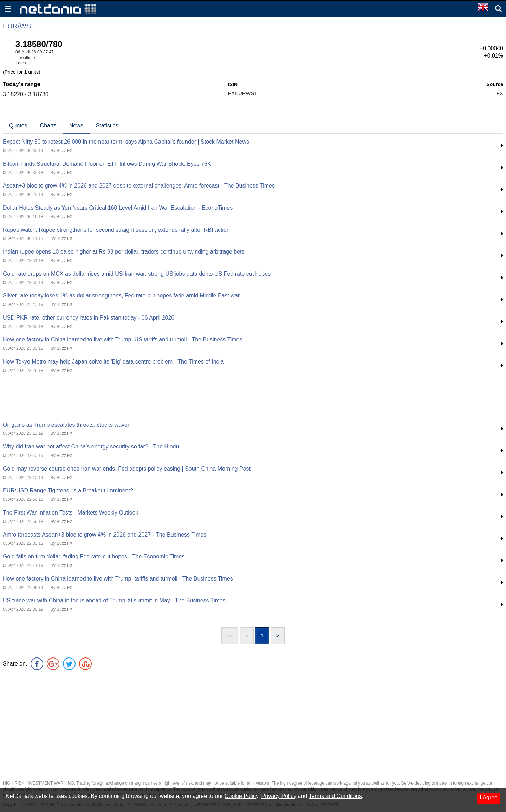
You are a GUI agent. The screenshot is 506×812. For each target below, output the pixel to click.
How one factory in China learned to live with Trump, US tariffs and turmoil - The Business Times (122, 339)
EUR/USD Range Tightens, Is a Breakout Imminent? (68, 490)
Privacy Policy (279, 796)
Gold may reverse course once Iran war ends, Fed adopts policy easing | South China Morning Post (127, 469)
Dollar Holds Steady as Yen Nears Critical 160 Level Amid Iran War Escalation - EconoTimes (118, 208)
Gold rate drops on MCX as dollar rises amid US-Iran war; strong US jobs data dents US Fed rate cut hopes (137, 274)
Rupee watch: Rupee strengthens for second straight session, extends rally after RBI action (116, 230)
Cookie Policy (241, 796)
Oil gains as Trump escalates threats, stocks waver (66, 425)
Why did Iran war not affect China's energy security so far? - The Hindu (91, 447)
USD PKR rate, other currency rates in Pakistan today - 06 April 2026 (89, 318)
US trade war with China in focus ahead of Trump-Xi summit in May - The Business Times (114, 600)
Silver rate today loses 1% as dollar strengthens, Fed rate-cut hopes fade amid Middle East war (121, 296)
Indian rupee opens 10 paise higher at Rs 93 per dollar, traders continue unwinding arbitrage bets (124, 252)
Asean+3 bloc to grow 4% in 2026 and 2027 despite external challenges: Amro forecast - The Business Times (139, 186)
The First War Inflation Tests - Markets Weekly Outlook (71, 513)
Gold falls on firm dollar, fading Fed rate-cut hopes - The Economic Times (94, 556)
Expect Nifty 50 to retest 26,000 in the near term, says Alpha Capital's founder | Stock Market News (126, 142)
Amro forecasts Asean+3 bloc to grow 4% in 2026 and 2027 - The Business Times (105, 535)
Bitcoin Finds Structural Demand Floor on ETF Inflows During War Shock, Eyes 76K (107, 164)
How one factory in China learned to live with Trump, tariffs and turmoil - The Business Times (118, 579)
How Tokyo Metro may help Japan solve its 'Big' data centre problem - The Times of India (113, 362)
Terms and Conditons (335, 796)
